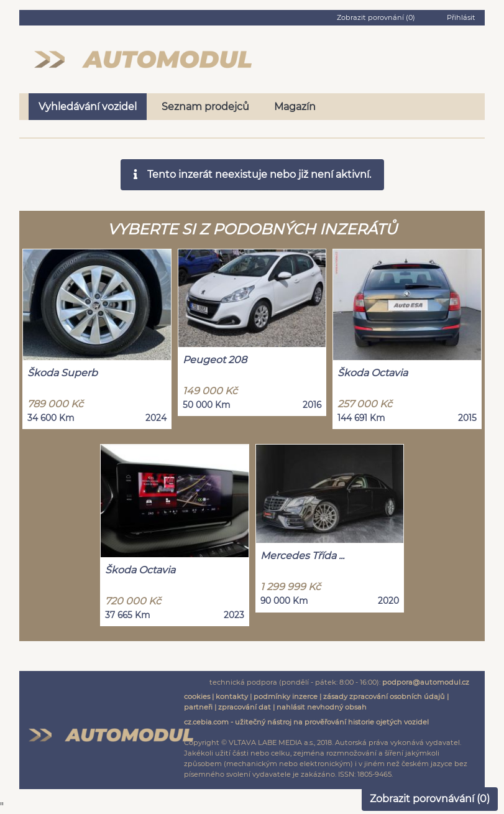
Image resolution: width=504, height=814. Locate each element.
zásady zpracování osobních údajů (384, 696)
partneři (198, 707)
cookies (197, 696)
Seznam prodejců (205, 107)
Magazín (295, 107)
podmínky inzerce (286, 696)
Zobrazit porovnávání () (430, 799)
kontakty (232, 696)
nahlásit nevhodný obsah (322, 707)
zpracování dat (245, 707)
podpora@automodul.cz (426, 682)
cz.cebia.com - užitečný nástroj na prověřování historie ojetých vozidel (306, 722)
